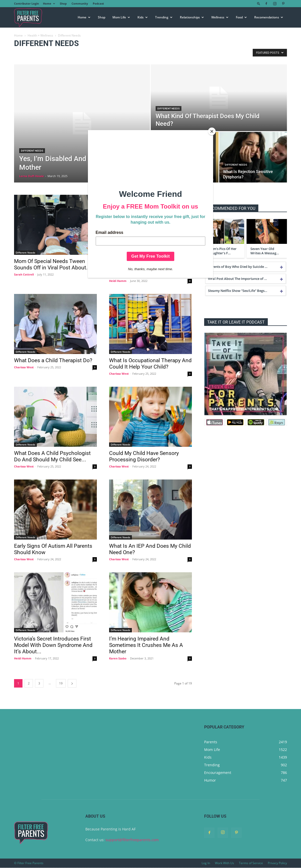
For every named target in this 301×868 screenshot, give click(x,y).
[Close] (212, 131)
